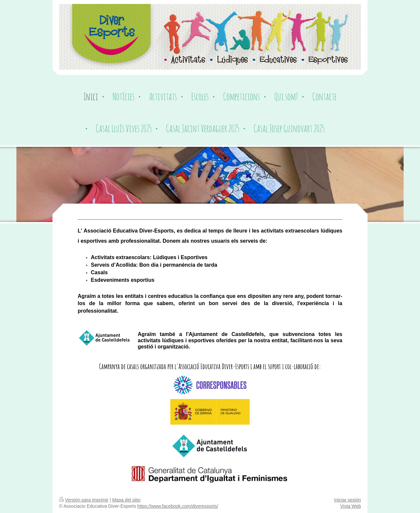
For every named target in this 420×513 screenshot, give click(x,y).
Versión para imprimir (84, 500)
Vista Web (351, 506)
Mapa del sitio (126, 500)
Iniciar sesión (347, 500)
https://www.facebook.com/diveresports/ (178, 506)
